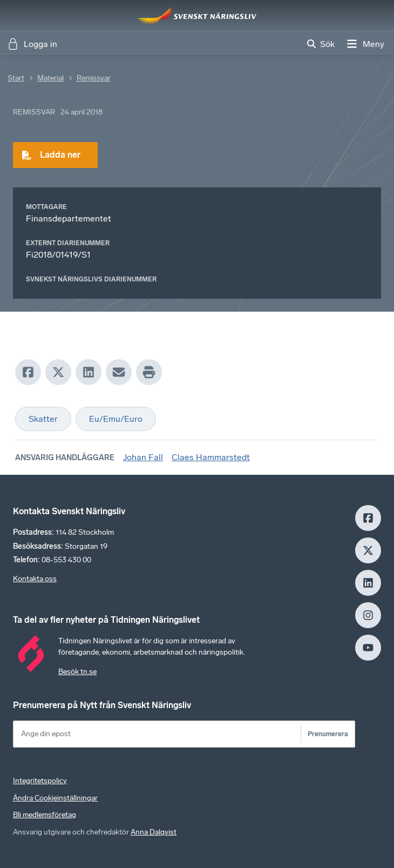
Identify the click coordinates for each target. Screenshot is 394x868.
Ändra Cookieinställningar (55, 798)
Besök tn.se (77, 672)
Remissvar (94, 78)
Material (50, 78)
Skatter (43, 419)
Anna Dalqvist (154, 832)
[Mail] (119, 372)
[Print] (149, 372)
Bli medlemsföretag (45, 815)
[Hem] (197, 16)
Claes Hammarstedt (211, 457)
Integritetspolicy (40, 781)
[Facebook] (28, 372)
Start (16, 78)
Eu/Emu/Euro (116, 419)
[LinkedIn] (89, 372)
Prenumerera (328, 734)
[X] (58, 372)
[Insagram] (368, 615)
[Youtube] (368, 648)
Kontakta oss (35, 579)
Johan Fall (143, 457)
